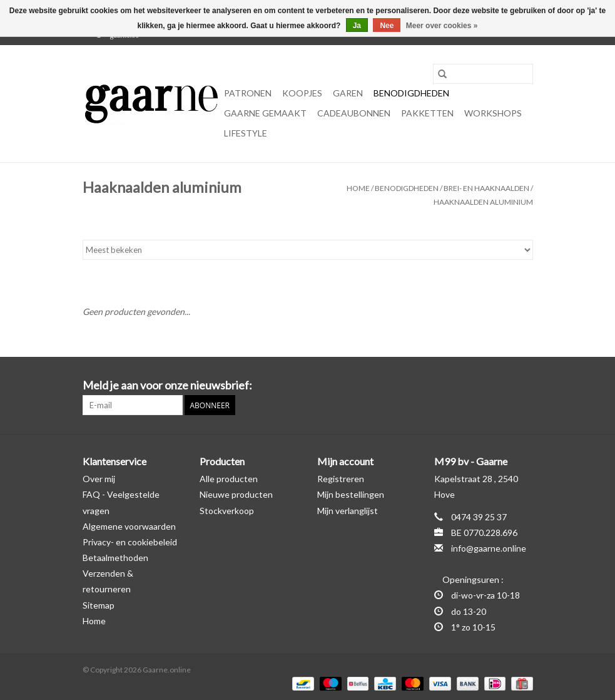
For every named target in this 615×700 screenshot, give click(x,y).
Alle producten (229, 479)
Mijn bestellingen (351, 494)
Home (358, 188)
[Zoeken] (483, 74)
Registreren (341, 479)
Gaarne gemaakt (265, 113)
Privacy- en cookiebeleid (130, 542)
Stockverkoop (227, 511)
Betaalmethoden (115, 558)
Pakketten (427, 113)
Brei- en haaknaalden (486, 188)
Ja (357, 26)
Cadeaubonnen (354, 113)
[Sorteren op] (308, 250)
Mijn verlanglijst (348, 511)
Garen (348, 93)
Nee (387, 26)
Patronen (248, 93)
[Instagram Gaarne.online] (523, 386)
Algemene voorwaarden (129, 526)
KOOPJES (302, 93)
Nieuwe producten (236, 494)
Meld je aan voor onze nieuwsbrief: (167, 385)
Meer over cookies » (442, 26)
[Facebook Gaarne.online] (501, 386)
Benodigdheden (411, 93)
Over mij (99, 479)
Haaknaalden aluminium (483, 202)
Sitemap (99, 605)
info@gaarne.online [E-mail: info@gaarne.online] (489, 548)
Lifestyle (246, 133)
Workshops (493, 113)
